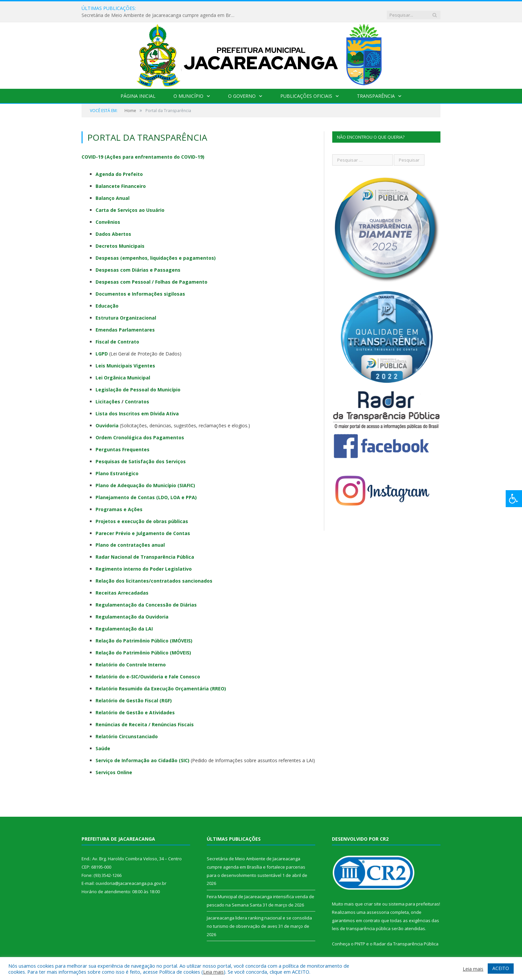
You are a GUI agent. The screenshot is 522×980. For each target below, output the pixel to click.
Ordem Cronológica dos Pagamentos (140, 430)
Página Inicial (138, 89)
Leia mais (213, 972)
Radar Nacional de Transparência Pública (145, 550)
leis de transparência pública (361, 921)
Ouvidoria (107, 419)
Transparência (376, 89)
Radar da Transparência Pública (406, 937)
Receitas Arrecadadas (122, 586)
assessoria (378, 905)
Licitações (108, 395)
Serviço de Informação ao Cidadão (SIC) (142, 753)
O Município (188, 89)
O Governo (242, 89)
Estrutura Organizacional (126, 311)
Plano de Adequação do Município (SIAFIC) (145, 478)
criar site (373, 897)
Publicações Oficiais (306, 89)
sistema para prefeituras (414, 897)
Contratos (137, 395)
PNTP (360, 937)
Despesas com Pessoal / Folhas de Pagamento (151, 275)
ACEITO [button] (501, 968)
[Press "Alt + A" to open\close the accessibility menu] (514, 499)
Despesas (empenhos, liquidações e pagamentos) (156, 251)
